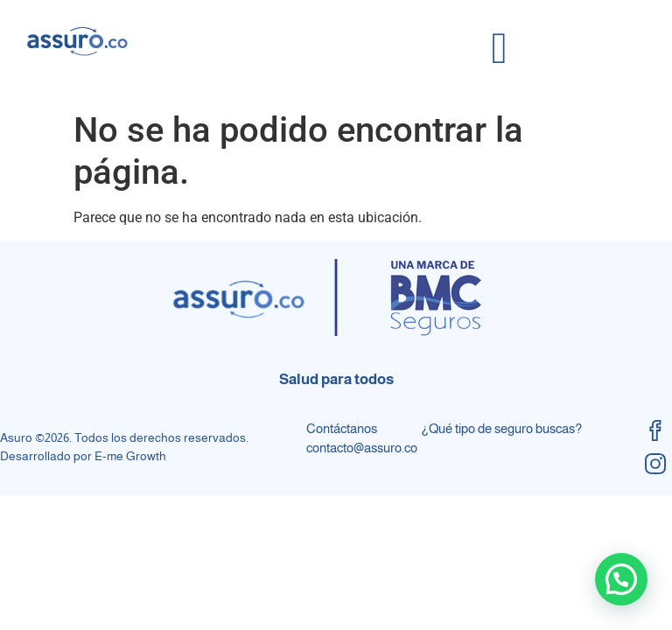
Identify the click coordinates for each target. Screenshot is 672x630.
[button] (621, 579)
